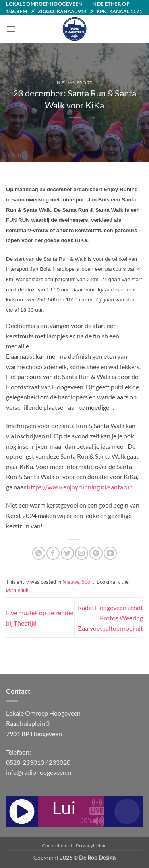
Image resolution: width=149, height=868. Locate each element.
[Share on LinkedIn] (110, 553)
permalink (17, 590)
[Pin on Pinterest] (96, 553)
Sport (85, 83)
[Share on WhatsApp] (39, 553)
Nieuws (66, 83)
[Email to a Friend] (82, 553)
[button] (11, 29)
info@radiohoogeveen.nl (39, 772)
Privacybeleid (92, 846)
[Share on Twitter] (67, 553)
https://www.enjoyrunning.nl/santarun (80, 487)
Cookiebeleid (57, 846)
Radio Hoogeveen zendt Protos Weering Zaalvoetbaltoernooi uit (110, 618)
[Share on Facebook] (53, 553)
